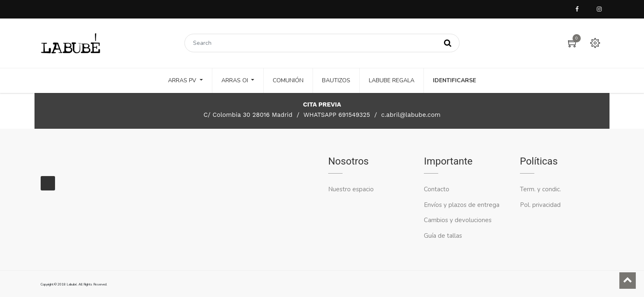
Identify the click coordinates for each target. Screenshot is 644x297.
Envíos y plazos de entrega (462, 205)
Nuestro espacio (351, 189)
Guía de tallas (443, 236)
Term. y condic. (540, 189)
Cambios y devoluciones (458, 220)
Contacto (437, 189)
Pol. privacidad (540, 205)
